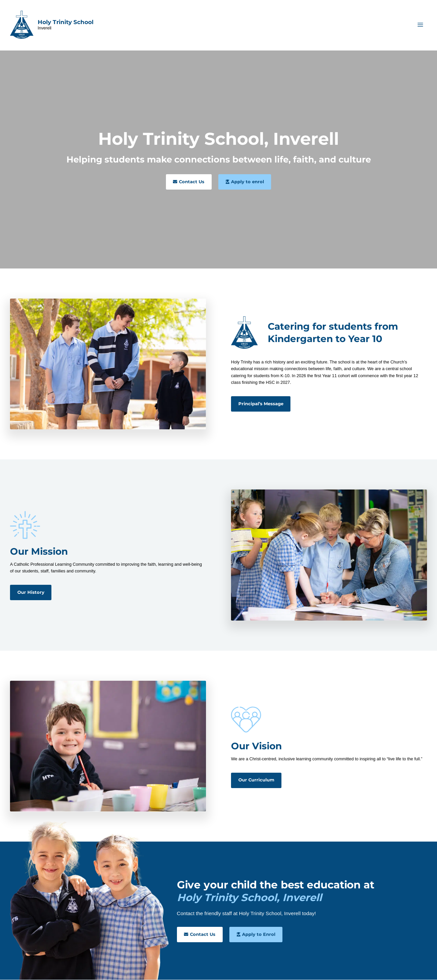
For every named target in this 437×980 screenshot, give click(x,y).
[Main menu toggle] (420, 25)
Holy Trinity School (66, 22)
